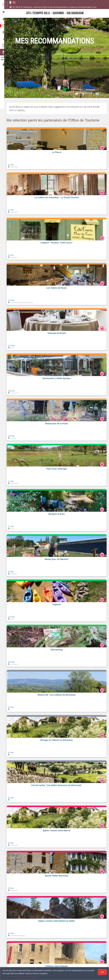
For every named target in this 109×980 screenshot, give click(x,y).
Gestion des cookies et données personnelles (20, 976)
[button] (59, 148)
